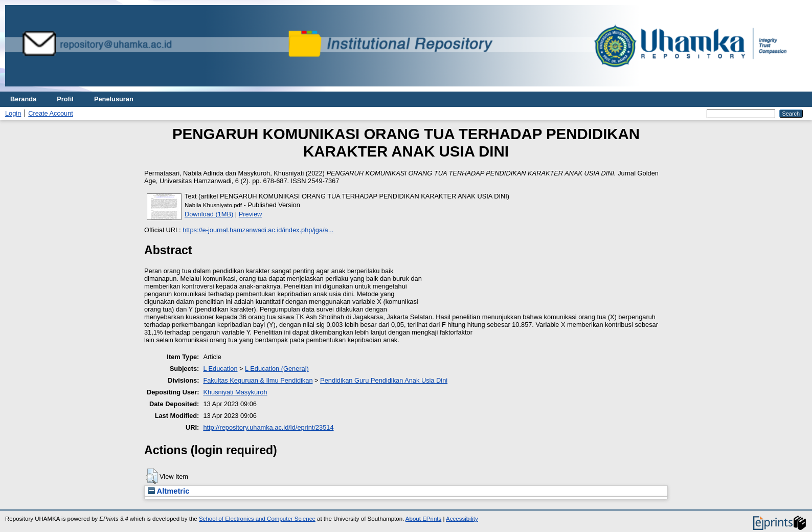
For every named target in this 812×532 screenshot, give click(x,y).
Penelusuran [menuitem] (114, 99)
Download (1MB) (209, 214)
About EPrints (423, 519)
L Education (220, 369)
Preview (251, 214)
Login (13, 113)
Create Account (51, 113)
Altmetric (168, 491)
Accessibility (462, 519)
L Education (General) (277, 369)
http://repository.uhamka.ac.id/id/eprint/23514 (268, 427)
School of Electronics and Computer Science (257, 519)
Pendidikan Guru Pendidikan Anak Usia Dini (384, 380)
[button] (152, 476)
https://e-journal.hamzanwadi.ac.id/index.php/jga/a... (258, 230)
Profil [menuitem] (65, 99)
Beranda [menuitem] (23, 99)
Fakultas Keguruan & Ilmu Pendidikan (258, 380)
